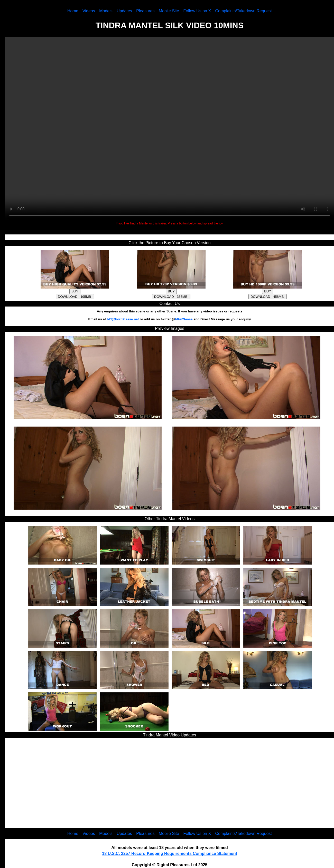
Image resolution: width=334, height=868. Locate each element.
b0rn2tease (184, 319)
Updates (124, 11)
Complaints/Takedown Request (244, 11)
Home (73, 11)
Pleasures (145, 11)
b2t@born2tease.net (123, 319)
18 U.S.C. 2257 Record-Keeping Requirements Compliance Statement (169, 854)
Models (106, 11)
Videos (89, 11)
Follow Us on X (197, 11)
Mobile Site (169, 11)
